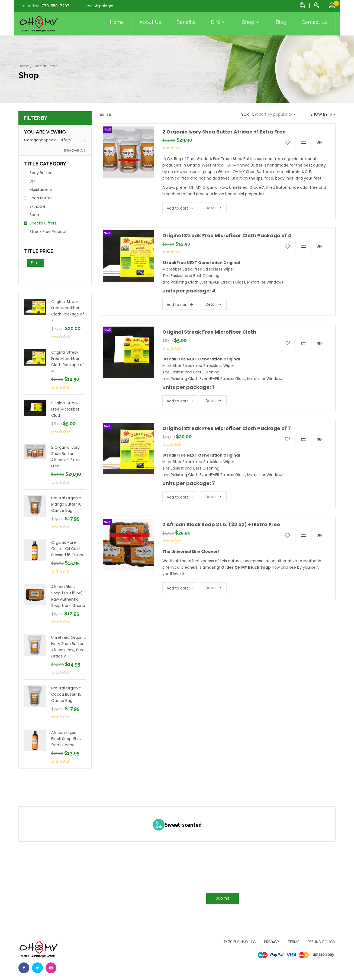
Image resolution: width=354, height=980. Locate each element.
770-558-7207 (55, 6)
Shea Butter (41, 198)
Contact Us (315, 22)
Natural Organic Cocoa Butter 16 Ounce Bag (66, 694)
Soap (34, 215)
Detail (211, 208)
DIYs (219, 22)
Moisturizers (41, 190)
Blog (281, 22)
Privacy (272, 942)
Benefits (186, 22)
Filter (35, 263)
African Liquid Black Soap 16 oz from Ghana (66, 739)
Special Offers (57, 140)
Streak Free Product (48, 232)
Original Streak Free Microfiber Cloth (65, 409)
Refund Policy (322, 942)
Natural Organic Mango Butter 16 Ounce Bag (66, 504)
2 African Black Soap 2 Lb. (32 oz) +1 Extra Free (221, 524)
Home (117, 22)
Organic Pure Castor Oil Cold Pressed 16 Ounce (68, 549)
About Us (150, 22)
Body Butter (41, 173)
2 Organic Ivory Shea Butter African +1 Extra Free (65, 457)
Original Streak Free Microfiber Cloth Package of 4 (68, 362)
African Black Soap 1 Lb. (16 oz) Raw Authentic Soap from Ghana (68, 596)
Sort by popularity (276, 114)
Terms (294, 942)
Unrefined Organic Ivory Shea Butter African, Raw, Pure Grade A (69, 647)
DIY (33, 181)
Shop (251, 22)
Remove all (75, 151)
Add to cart (177, 208)
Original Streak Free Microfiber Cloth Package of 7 (68, 311)
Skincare (38, 206)
